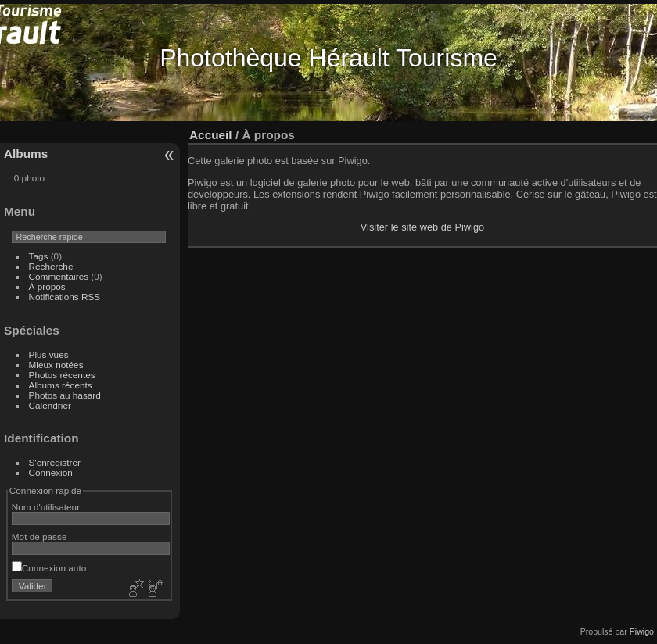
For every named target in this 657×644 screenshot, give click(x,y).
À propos (47, 286)
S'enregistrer (55, 462)
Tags (39, 256)
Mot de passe (39, 537)
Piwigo (642, 631)
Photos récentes (62, 375)
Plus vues (49, 354)
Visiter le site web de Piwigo (422, 227)
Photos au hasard (65, 395)
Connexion (51, 472)
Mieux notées (56, 365)
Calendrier (50, 405)
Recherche (51, 266)
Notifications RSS (65, 297)
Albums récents (61, 385)
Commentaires (59, 276)
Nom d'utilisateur (46, 507)
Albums (26, 154)
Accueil (211, 135)
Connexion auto (49, 568)
